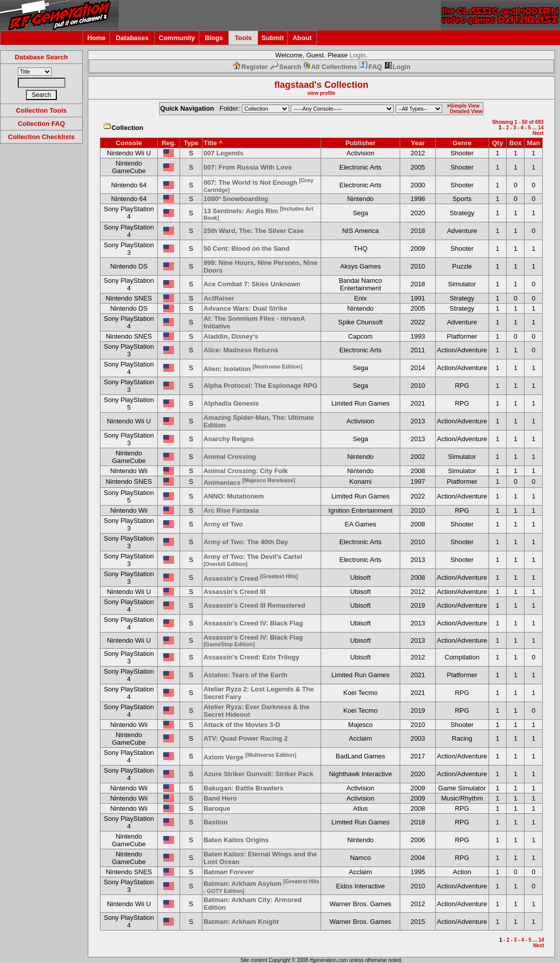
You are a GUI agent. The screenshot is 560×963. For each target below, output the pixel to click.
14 (540, 128)
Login (358, 55)
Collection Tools (41, 110)
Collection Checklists (41, 137)
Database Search (41, 57)
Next (538, 133)
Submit (272, 38)
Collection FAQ (41, 124)
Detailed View (466, 111)
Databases (132, 38)
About (302, 38)
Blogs (214, 38)
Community (177, 38)
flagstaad (294, 85)
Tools (243, 38)
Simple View (465, 106)
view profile (321, 93)
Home (96, 38)
